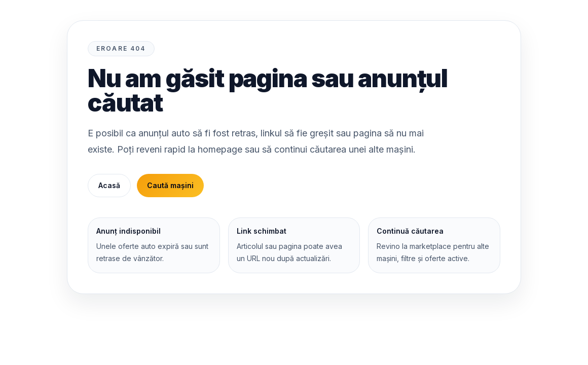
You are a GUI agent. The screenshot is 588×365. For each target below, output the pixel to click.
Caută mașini (170, 185)
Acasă (109, 185)
